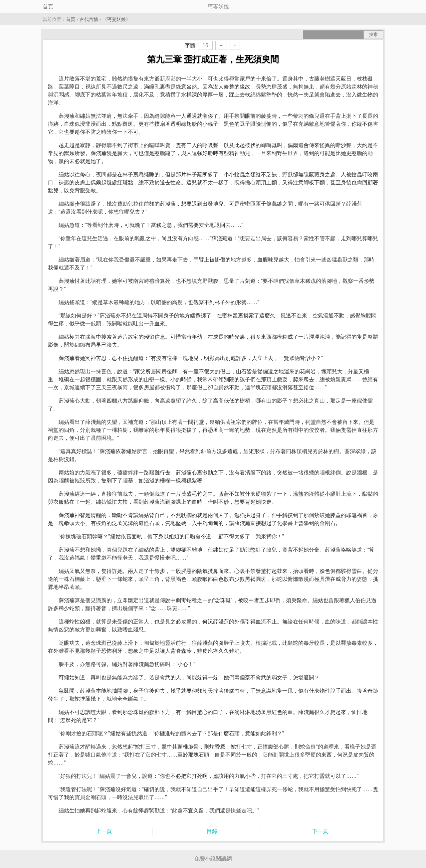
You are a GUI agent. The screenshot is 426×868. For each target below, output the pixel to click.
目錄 (212, 831)
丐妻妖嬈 (116, 19)
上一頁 (104, 831)
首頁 (48, 6)
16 (205, 45)
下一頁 (320, 831)
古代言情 (89, 19)
